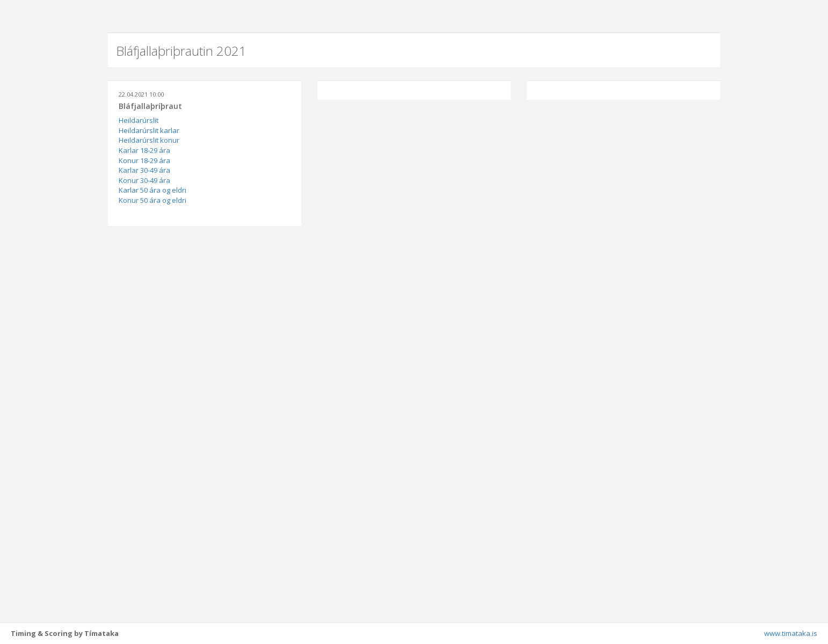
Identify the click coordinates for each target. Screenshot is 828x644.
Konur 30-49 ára (144, 180)
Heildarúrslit (139, 120)
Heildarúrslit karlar (149, 130)
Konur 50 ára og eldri (152, 200)
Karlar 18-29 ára (144, 150)
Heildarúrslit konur (149, 140)
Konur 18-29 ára (144, 160)
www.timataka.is (791, 633)
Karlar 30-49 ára (144, 170)
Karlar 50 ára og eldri (152, 190)
